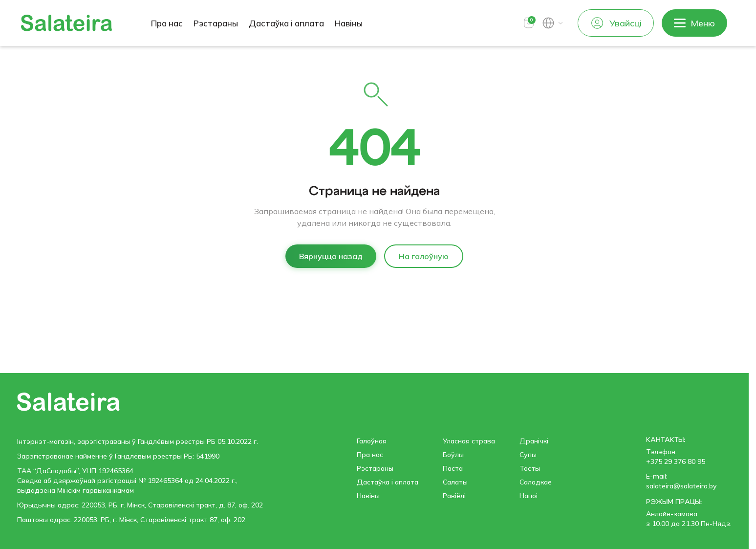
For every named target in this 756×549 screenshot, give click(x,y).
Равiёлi (454, 496)
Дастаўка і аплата (286, 23)
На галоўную (424, 256)
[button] (529, 23)
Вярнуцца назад (331, 256)
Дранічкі (534, 441)
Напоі (529, 496)
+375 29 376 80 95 (676, 461)
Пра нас (167, 23)
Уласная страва (469, 441)
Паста (453, 468)
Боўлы (453, 455)
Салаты (455, 482)
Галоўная (372, 441)
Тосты (530, 468)
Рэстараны (216, 23)
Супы (528, 455)
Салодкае (536, 482)
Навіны (349, 23)
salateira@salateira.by (681, 486)
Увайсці (616, 23)
